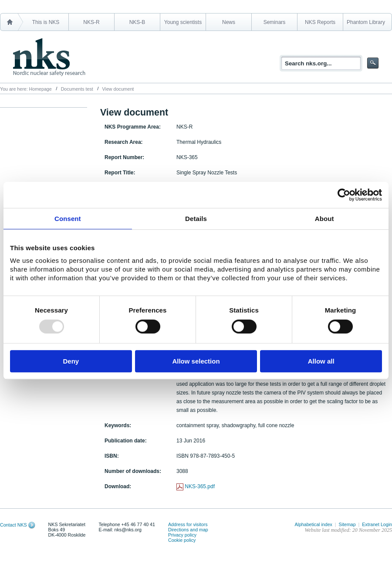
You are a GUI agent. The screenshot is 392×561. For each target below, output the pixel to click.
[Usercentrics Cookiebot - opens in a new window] (344, 195)
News (229, 22)
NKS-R (91, 22)
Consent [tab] (68, 219)
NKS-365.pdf (200, 486)
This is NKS (46, 22)
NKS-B (137, 22)
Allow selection (196, 361)
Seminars (275, 22)
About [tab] (324, 219)
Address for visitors (188, 524)
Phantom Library (366, 22)
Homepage (41, 89)
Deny (71, 361)
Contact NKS (14, 525)
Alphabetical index (313, 524)
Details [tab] (196, 219)
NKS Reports (320, 22)
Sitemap (347, 524)
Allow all (321, 361)
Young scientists (183, 22)
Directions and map (188, 530)
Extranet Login (377, 524)
